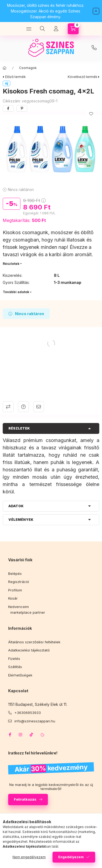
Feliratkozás (25, 799)
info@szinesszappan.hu (35, 721)
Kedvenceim (18, 607)
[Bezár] (96, 11)
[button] (51, 149)
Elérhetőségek (20, 675)
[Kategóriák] (29, 29)
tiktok (32, 735)
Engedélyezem (71, 857)
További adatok (16, 292)
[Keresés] (42, 29)
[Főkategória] (5, 68)
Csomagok (28, 68)
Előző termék (16, 77)
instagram (21, 735)
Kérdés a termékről (23, 407)
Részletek (11, 264)
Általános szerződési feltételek (34, 642)
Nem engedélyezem (29, 857)
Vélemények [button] (21, 520)
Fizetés (14, 659)
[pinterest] (22, 108)
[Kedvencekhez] (91, 114)
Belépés (15, 574)
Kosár (13, 598)
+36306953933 (28, 713)
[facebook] (8, 108)
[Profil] (56, 29)
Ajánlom (39, 407)
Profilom (15, 590)
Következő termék (83, 77)
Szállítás (15, 667)
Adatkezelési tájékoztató (29, 650)
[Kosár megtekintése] (73, 29)
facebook (10, 735)
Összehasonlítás (8, 407)
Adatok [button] (16, 506)
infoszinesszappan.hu (94, 48)
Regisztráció (19, 582)
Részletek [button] (19, 428)
